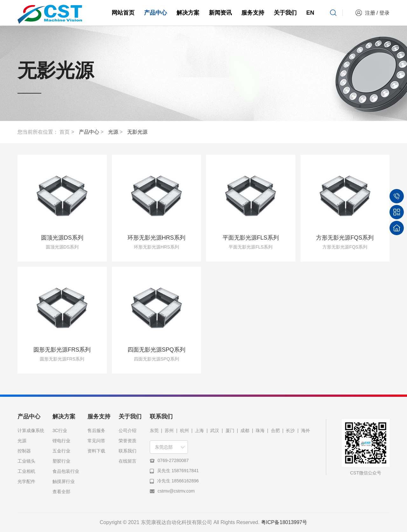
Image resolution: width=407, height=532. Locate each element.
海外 (306, 430)
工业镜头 (26, 461)
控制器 (24, 451)
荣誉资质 (128, 441)
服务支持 (253, 13)
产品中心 (155, 13)
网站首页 (123, 13)
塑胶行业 (61, 461)
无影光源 (137, 132)
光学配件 (26, 481)
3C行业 (60, 430)
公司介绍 (128, 430)
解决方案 (188, 13)
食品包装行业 (66, 471)
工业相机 (26, 471)
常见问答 (96, 441)
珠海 (260, 430)
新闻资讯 (220, 13)
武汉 (215, 430)
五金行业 (61, 451)
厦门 (230, 430)
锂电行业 (61, 441)
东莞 (154, 430)
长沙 (290, 430)
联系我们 (128, 451)
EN (310, 13)
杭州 (184, 430)
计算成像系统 (31, 430)
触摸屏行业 (64, 481)
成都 (245, 430)
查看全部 (61, 492)
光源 (113, 132)
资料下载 (96, 451)
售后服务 (96, 430)
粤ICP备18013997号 (284, 522)
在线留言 (128, 461)
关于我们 (285, 13)
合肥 (275, 430)
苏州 (169, 430)
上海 (199, 430)
